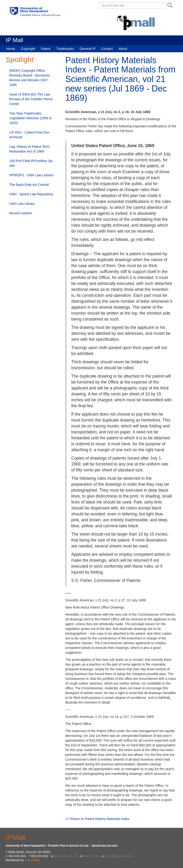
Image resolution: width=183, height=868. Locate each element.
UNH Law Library (22, 204)
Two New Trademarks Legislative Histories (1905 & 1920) (30, 118)
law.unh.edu (92, 856)
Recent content (20, 213)
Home (11, 49)
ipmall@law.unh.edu (118, 856)
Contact (107, 49)
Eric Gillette (32, 860)
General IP (88, 49)
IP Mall (14, 40)
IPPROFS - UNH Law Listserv (31, 175)
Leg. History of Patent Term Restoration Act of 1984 (29, 149)
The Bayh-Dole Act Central (29, 185)
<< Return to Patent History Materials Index (97, 819)
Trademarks (65, 49)
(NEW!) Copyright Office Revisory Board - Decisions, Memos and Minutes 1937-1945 (30, 78)
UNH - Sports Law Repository (31, 194)
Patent (46, 49)
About (123, 49)
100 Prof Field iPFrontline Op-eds (31, 163)
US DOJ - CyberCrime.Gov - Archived (30, 135)
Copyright (28, 49)
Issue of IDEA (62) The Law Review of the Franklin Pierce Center (31, 99)
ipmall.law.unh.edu (66, 856)
